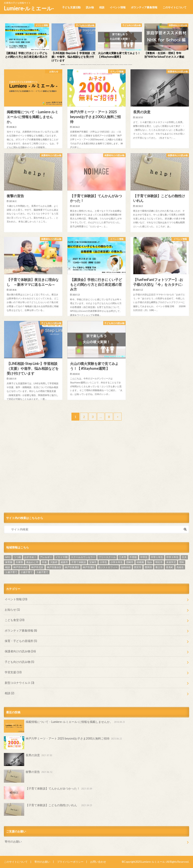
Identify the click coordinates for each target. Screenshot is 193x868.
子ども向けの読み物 (19, 662)
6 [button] (85, 66)
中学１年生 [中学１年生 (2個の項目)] (157, 557)
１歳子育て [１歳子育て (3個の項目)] (11, 572)
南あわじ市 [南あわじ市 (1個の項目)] (32, 562)
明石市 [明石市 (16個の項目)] (159, 562)
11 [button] (108, 66)
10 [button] (103, 66)
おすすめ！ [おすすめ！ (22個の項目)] (30, 557)
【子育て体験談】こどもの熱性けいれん (48, 809)
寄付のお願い (13, 841)
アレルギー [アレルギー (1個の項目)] (46, 557)
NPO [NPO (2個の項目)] (8, 557)
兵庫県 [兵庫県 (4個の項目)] (19, 562)
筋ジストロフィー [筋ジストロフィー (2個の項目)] (108, 567)
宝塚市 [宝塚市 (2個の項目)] (93, 562)
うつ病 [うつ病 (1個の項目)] (17, 557)
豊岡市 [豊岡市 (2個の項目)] (148, 567)
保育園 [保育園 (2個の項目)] (9, 562)
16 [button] (130, 66)
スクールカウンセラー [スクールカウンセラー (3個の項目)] (83, 557)
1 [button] (63, 66)
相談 (102, 7)
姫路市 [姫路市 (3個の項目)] (64, 562)
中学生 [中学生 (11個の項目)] (144, 557)
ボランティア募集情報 (144, 7)
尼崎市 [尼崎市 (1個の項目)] (130, 562)
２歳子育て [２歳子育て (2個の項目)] (27, 572)
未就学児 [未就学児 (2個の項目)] (171, 562)
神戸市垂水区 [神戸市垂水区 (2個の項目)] (54, 567)
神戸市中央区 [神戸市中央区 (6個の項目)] (21, 567)
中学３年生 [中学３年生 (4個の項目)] (172, 557)
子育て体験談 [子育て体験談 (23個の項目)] (79, 562)
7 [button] (90, 66)
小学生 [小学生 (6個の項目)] (103, 562)
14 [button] (121, 66)
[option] (27, 41)
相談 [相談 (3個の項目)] (8, 567)
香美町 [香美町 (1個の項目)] (170, 567)
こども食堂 (15, 620)
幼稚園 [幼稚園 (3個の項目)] (140, 562)
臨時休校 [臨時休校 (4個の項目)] (126, 567)
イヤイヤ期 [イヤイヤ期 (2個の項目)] (61, 557)
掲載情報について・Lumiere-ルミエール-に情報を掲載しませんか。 (65, 726)
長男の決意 (29, 759)
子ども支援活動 (71, 7)
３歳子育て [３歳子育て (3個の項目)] (42, 572)
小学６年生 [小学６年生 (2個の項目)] (117, 562)
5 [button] (81, 66)
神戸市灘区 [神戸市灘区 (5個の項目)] (89, 567)
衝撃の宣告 (29, 776)
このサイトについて (175, 7)
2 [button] (67, 66)
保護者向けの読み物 (20, 651)
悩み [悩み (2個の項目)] (150, 562)
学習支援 (13, 672)
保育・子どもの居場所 (21, 641)
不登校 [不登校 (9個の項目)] (133, 557)
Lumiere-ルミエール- (29, 8)
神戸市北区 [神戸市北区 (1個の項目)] (37, 567)
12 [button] (112, 66)
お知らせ (12, 610)
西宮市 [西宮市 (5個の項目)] (138, 567)
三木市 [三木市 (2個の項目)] (123, 557)
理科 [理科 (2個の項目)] (182, 562)
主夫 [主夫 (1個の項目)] (184, 557)
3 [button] (72, 66)
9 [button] (99, 66)
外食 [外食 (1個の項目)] (44, 562)
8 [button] (94, 66)
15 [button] (126, 66)
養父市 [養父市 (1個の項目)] (159, 567)
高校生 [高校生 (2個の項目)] (180, 567)
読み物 (90, 7)
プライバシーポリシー (70, 861)
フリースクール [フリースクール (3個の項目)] (107, 557)
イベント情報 (118, 7)
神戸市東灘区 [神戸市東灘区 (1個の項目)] (72, 567)
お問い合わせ (98, 861)
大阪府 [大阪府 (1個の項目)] (54, 562)
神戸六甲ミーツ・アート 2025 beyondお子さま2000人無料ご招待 (63, 743)
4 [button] (76, 66)
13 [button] (117, 66)
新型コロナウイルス (19, 683)
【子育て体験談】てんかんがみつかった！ (48, 793)
